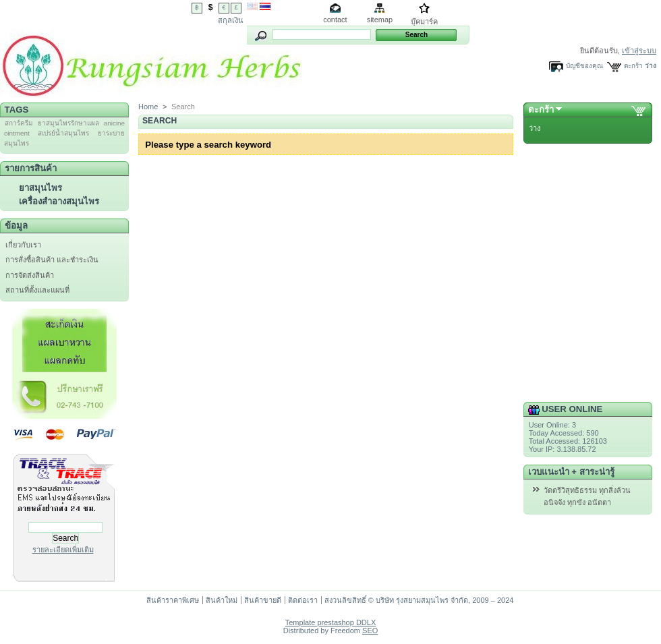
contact (335, 20)
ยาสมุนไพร (40, 188)
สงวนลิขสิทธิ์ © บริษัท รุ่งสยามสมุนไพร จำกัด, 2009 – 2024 (419, 600)
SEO (370, 631)
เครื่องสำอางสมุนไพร (59, 201)
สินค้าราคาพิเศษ (173, 600)
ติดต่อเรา (303, 600)
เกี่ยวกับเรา (23, 245)
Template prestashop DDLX (331, 622)
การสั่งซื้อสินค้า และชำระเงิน (52, 260)
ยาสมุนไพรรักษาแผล (68, 123)
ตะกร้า (633, 66)
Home (148, 107)
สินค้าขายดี (263, 600)
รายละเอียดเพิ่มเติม (63, 550)
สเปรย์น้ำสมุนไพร (63, 133)
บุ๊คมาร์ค (424, 22)
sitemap (380, 20)
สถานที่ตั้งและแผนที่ (37, 290)
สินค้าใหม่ (222, 600)
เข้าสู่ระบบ (639, 51)
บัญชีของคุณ (584, 66)
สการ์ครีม (19, 123)
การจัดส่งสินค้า (30, 275)
